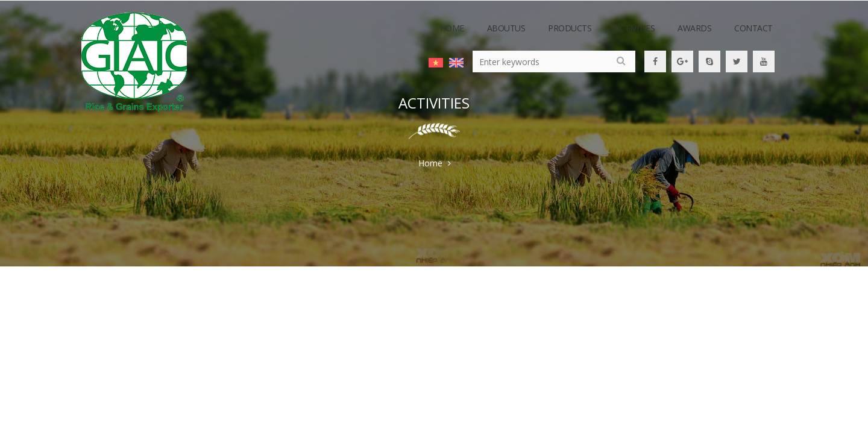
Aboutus (506, 28)
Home (452, 28)
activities (634, 28)
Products (570, 28)
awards (694, 28)
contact (753, 28)
